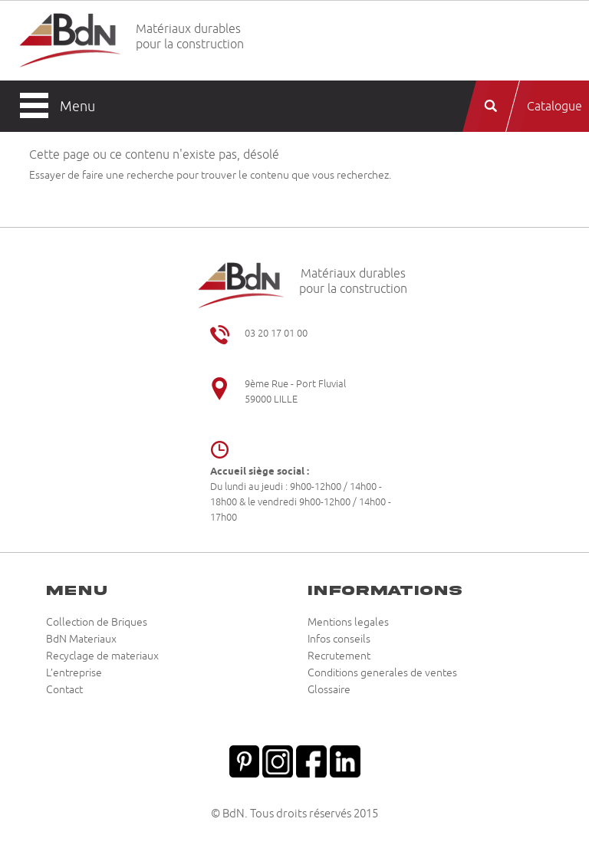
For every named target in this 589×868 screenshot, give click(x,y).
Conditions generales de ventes (382, 673)
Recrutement (339, 656)
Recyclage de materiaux (102, 656)
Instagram (278, 760)
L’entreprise (74, 673)
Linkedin (345, 760)
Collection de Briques (97, 623)
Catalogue (554, 107)
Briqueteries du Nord (70, 41)
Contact (64, 690)
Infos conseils (339, 639)
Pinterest (244, 760)
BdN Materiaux (81, 639)
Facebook (311, 760)
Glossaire (329, 690)
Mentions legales (348, 623)
